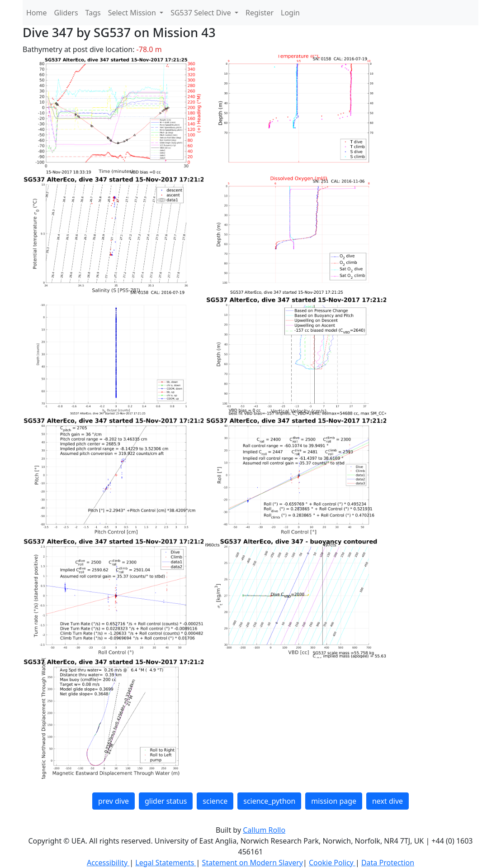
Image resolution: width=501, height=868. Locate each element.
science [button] (215, 801)
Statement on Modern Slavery (253, 863)
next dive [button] (388, 801)
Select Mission (133, 13)
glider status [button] (166, 801)
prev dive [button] (113, 801)
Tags (93, 13)
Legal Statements (165, 863)
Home (37, 13)
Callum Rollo (264, 830)
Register (260, 13)
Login (290, 13)
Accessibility (108, 863)
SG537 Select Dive (202, 13)
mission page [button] (334, 801)
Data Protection (388, 863)
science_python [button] (269, 801)
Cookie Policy (332, 863)
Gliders (66, 13)
